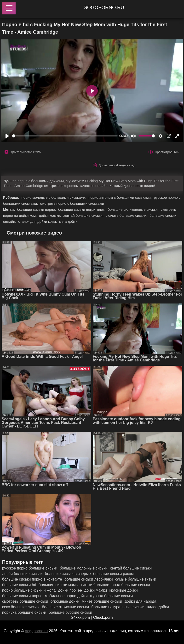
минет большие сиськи (102, 601)
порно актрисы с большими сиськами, (121, 197)
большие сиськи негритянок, (82, 209)
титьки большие (95, 585)
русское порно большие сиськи (30, 568)
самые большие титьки (136, 579)
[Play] (7, 136)
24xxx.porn (80, 617)
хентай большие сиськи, (84, 215)
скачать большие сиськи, (127, 215)
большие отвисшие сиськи (65, 607)
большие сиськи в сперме (68, 574)
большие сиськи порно (22, 596)
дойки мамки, (50, 215)
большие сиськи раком (113, 574)
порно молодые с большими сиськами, (54, 197)
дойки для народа (141, 601)
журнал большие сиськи (112, 596)
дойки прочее (70, 590)
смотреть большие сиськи (25, 601)
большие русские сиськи (70, 612)
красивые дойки (123, 590)
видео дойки (158, 607)
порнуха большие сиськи (24, 612)
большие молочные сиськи (83, 568)
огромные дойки (65, 601)
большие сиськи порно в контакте (32, 579)
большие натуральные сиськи (118, 607)
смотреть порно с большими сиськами (72, 203)
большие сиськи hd (19, 585)
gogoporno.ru (104, 7)
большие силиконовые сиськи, (134, 209)
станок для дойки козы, (38, 221)
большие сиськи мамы (59, 585)
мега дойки (68, 221)
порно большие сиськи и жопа (29, 590)
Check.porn (103, 617)
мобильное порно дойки (66, 596)
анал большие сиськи (131, 585)
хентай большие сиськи (131, 568)
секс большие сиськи (21, 607)
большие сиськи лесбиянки (89, 579)
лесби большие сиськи (22, 574)
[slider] (65, 136)
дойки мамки (96, 590)
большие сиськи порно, (37, 209)
